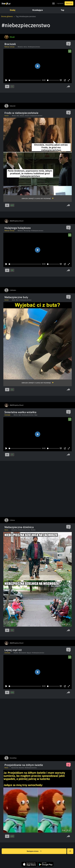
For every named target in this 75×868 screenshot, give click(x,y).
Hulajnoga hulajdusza (18, 228)
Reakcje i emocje (9, 47)
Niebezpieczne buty (16, 297)
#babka (33, 530)
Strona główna (7, 16)
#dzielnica (15, 530)
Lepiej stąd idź (13, 650)
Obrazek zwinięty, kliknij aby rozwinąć (36, 199)
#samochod (15, 768)
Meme (6, 530)
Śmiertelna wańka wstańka (20, 412)
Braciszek (10, 44)
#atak (14, 300)
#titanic (22, 116)
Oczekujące (38, 10)
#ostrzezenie (23, 653)
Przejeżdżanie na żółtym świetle (24, 765)
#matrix (27, 116)
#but (17, 300)
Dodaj (13, 10)
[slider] (25, 80)
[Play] (6, 80)
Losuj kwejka (71, 852)
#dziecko (20, 47)
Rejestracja (69, 3)
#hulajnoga (27, 231)
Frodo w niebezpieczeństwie (21, 113)
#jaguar (29, 653)
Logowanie (60, 3)
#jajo (36, 415)
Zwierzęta (7, 415)
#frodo (14, 116)
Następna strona (34, 851)
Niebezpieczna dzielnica (19, 527)
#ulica (26, 47)
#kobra (16, 415)
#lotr (18, 116)
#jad (20, 415)
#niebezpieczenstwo (34, 47)
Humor (7, 116)
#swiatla (22, 768)
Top (62, 10)
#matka (16, 653)
